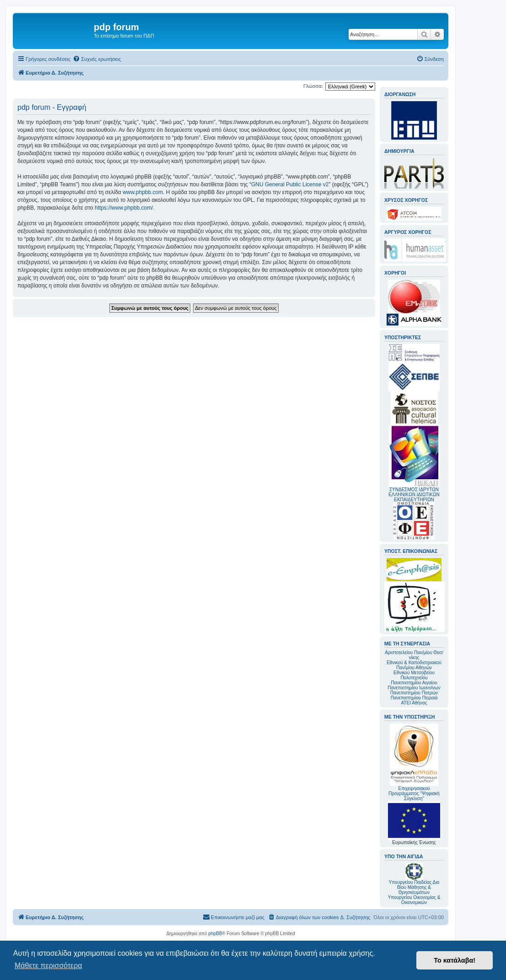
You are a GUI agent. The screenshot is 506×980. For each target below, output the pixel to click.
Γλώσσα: (313, 86)
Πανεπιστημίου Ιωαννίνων (414, 688)
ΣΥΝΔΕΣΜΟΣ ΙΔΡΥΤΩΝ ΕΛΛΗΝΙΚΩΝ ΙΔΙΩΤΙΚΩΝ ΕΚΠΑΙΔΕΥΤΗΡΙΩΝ (414, 495)
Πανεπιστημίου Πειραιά (414, 698)
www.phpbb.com (143, 192)
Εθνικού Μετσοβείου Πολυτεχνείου (414, 675)
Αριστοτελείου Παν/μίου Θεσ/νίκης (414, 655)
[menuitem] (97, 59)
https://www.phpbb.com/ (124, 208)
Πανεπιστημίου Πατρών (414, 693)
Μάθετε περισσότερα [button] (48, 966)
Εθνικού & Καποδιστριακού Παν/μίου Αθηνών (414, 665)
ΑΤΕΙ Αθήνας (414, 703)
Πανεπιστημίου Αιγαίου (414, 683)
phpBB (215, 934)
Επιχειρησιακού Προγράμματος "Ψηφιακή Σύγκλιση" (414, 762)
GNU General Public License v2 (290, 184)
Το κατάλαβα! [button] (455, 960)
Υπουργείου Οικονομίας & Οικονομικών (414, 900)
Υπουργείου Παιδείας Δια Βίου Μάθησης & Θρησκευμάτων (414, 887)
